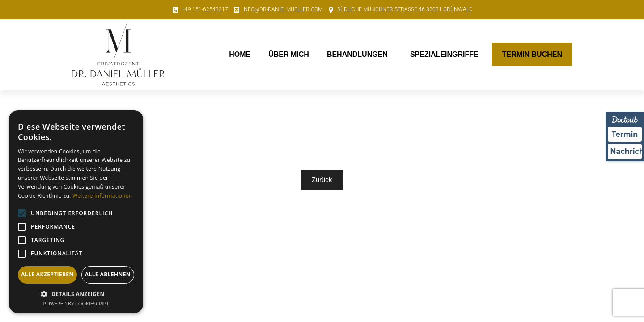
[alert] (76, 212)
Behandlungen (360, 55)
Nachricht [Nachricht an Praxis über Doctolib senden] (626, 152)
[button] (76, 294)
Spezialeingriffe (447, 55)
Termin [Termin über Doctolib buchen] (625, 134)
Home (240, 54)
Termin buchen (532, 54)
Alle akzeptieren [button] (47, 274)
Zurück (322, 180)
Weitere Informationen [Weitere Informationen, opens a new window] (102, 196)
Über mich (289, 54)
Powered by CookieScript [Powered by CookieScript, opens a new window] (76, 303)
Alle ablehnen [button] (108, 274)
